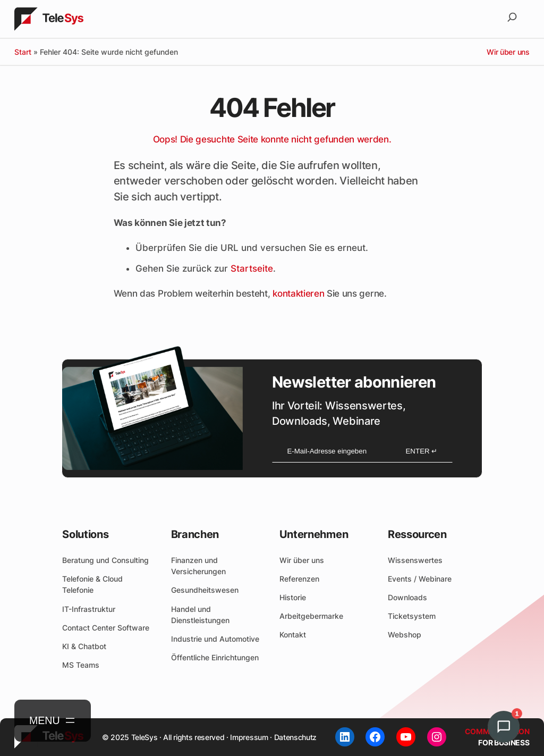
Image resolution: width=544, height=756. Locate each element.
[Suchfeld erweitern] (512, 19)
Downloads (407, 597)
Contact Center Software (106, 628)
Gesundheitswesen (205, 590)
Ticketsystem (412, 616)
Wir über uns (508, 52)
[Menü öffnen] (53, 721)
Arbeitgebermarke (311, 616)
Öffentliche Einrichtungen (215, 657)
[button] (510, 727)
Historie (293, 597)
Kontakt (293, 635)
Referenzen (299, 579)
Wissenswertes (415, 560)
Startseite (252, 268)
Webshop (405, 635)
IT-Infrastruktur (89, 609)
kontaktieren (298, 293)
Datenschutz (295, 737)
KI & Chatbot (84, 646)
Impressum (249, 737)
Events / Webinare (420, 579)
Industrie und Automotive (215, 639)
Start (23, 52)
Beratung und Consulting (105, 560)
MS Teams (81, 665)
